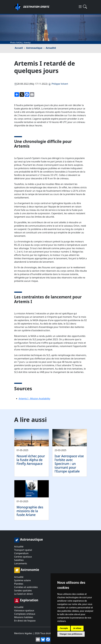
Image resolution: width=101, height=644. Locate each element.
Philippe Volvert (60, 84)
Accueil (19, 48)
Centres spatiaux (23, 557)
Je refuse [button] (77, 628)
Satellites (19, 560)
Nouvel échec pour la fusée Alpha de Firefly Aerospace (31, 460)
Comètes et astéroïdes (26, 587)
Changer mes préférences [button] (71, 634)
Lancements (21, 563)
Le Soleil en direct (23, 594)
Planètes (19, 584)
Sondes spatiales (23, 590)
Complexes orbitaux (25, 614)
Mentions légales (23, 633)
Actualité (51, 48)
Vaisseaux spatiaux (24, 610)
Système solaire (22, 580)
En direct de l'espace (25, 621)
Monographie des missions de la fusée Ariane (30, 511)
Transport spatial (23, 550)
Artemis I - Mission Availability (35, 399)
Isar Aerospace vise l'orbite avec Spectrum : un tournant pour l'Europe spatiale (69, 464)
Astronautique (34, 48)
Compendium (21, 553)
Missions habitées (24, 617)
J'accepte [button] (64, 628)
